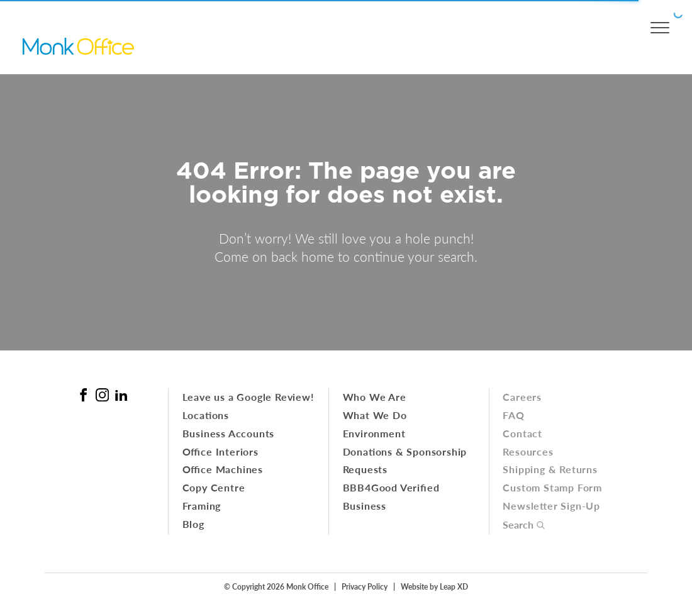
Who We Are (375, 397)
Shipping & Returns (550, 469)
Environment (374, 433)
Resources (528, 451)
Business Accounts (229, 433)
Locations (206, 415)
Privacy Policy (365, 586)
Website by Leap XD (434, 586)
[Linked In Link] (121, 395)
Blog (193, 524)
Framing (202, 506)
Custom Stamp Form (552, 487)
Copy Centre (214, 487)
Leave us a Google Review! (248, 397)
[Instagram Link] (102, 395)
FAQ (513, 415)
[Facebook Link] (83, 395)
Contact (522, 433)
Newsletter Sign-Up (551, 506)
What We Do (375, 415)
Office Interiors (220, 451)
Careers (522, 397)
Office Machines (223, 469)
